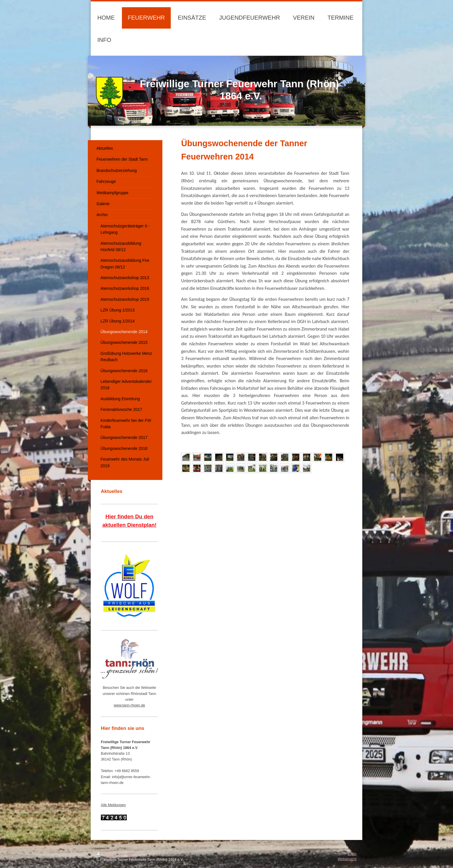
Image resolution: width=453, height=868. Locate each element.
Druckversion (111, 854)
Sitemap (133, 854)
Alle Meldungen (113, 805)
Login (352, 854)
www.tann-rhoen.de (130, 705)
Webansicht (347, 859)
